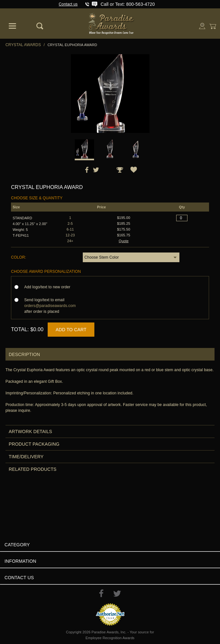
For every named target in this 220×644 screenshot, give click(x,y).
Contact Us (19, 578)
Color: (19, 257)
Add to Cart (71, 330)
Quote (124, 241)
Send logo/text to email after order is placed (50, 306)
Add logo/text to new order (49, 287)
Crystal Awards (23, 45)
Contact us (68, 4)
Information (20, 561)
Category (17, 545)
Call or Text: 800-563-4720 (128, 4)
